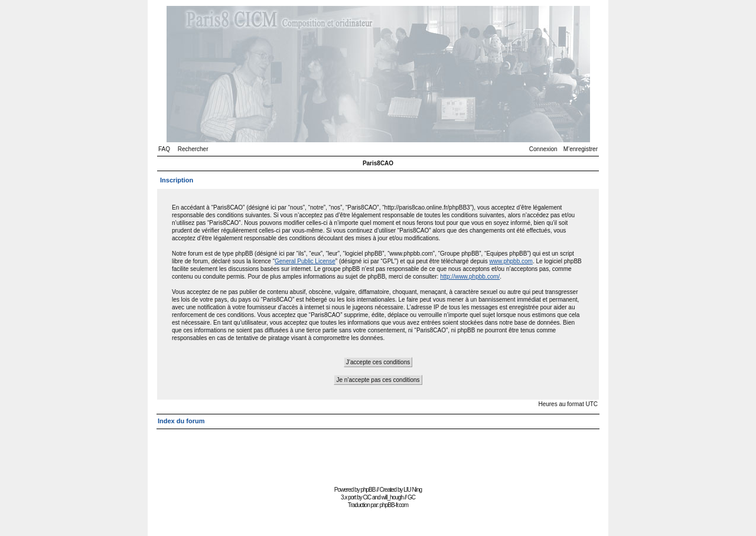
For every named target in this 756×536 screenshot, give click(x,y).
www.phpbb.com (511, 261)
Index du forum (181, 421)
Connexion (543, 149)
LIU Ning (413, 490)
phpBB (368, 490)
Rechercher (193, 149)
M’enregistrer (581, 149)
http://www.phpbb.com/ (470, 277)
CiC (367, 497)
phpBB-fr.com (394, 505)
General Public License (305, 261)
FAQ (164, 149)
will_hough (392, 497)
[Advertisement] (378, 456)
